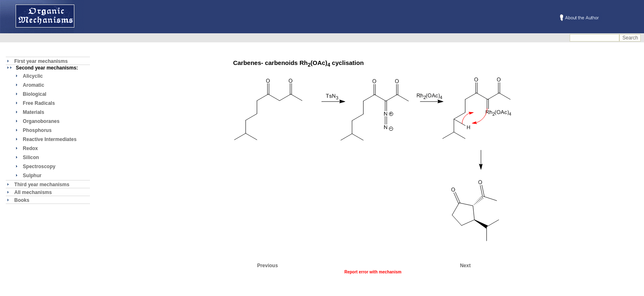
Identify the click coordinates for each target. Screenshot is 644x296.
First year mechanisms (41, 61)
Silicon (31, 157)
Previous (268, 266)
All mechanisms (33, 192)
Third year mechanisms (42, 185)
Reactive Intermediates (50, 139)
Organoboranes (41, 121)
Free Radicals (39, 103)
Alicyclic (33, 76)
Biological (35, 94)
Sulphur (32, 176)
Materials (34, 112)
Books (22, 200)
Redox (31, 148)
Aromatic (34, 85)
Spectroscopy (39, 166)
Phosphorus (37, 130)
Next (465, 266)
